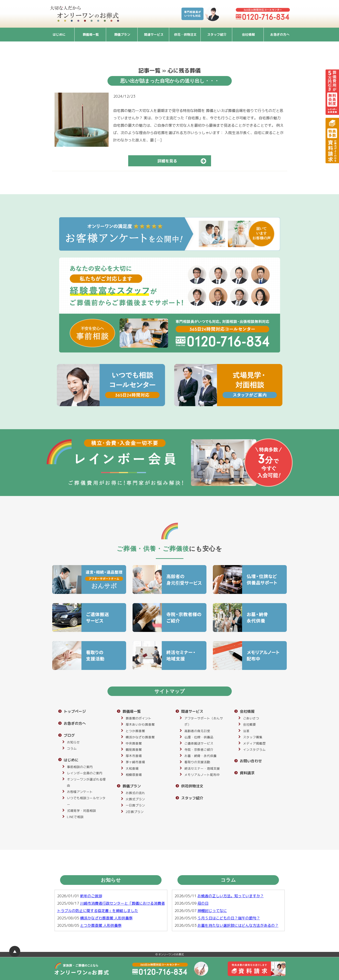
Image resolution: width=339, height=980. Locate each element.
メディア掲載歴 (254, 743)
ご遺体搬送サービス (199, 743)
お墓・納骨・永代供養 (200, 756)
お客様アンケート (80, 792)
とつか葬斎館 (135, 731)
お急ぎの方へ (280, 34)
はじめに (59, 34)
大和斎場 (132, 768)
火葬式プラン (135, 799)
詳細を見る (184, 161)
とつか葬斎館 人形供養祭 (101, 925)
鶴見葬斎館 (134, 750)
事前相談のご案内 (80, 767)
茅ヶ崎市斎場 (135, 762)
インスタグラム (254, 750)
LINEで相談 (75, 817)
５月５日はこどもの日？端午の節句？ (229, 918)
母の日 (203, 903)
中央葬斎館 (134, 743)
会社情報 (248, 34)
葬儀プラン (122, 34)
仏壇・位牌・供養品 (199, 737)
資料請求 (247, 773)
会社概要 (249, 724)
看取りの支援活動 (197, 762)
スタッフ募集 (253, 737)
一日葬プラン (135, 805)
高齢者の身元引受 (197, 731)
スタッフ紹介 (217, 34)
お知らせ (73, 742)
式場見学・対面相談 (81, 811)
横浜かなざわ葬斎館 (140, 737)
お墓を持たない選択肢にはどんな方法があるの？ (238, 925)
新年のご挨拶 (91, 896)
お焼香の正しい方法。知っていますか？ (231, 896)
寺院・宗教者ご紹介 (199, 750)
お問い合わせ (251, 761)
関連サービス (154, 34)
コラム (72, 748)
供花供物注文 (192, 786)
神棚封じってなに (212, 911)
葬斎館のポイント (139, 718)
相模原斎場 (134, 775)
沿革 (246, 731)
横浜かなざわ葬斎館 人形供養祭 (106, 918)
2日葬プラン (135, 812)
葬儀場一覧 (91, 34)
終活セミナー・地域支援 (202, 768)
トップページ (75, 711)
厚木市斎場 (134, 756)
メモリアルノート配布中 (202, 775)
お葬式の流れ (135, 793)
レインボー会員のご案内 (85, 773)
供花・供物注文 (185, 34)
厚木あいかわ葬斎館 (140, 724)
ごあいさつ (251, 718)
